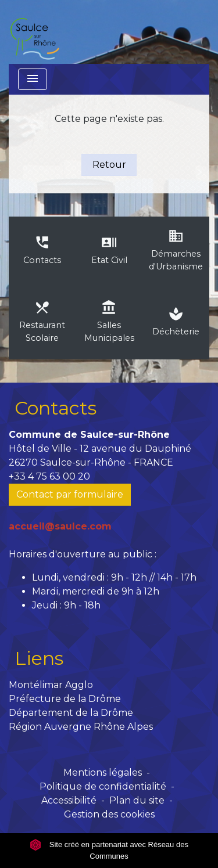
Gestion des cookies (109, 814)
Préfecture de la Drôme (65, 699)
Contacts (56, 408)
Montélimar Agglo (51, 685)
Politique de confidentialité (103, 786)
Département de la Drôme (71, 713)
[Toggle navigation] (33, 79)
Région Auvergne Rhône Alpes (81, 727)
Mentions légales (103, 772)
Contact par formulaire (70, 494)
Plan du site (137, 800)
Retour (109, 165)
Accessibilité (69, 800)
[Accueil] (34, 32)
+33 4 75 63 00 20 (49, 476)
